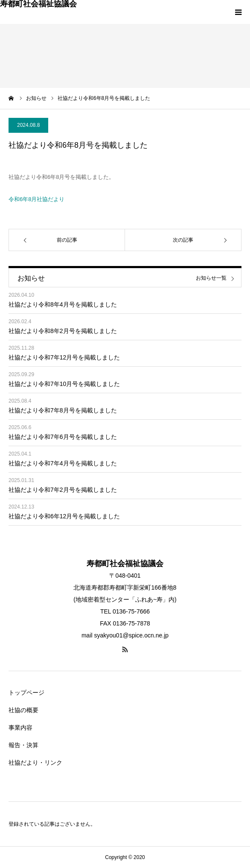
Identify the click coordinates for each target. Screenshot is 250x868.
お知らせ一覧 (211, 278)
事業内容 (20, 728)
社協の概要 (23, 710)
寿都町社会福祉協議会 (38, 4)
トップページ (26, 693)
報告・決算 (23, 745)
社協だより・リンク (35, 763)
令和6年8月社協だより (36, 199)
